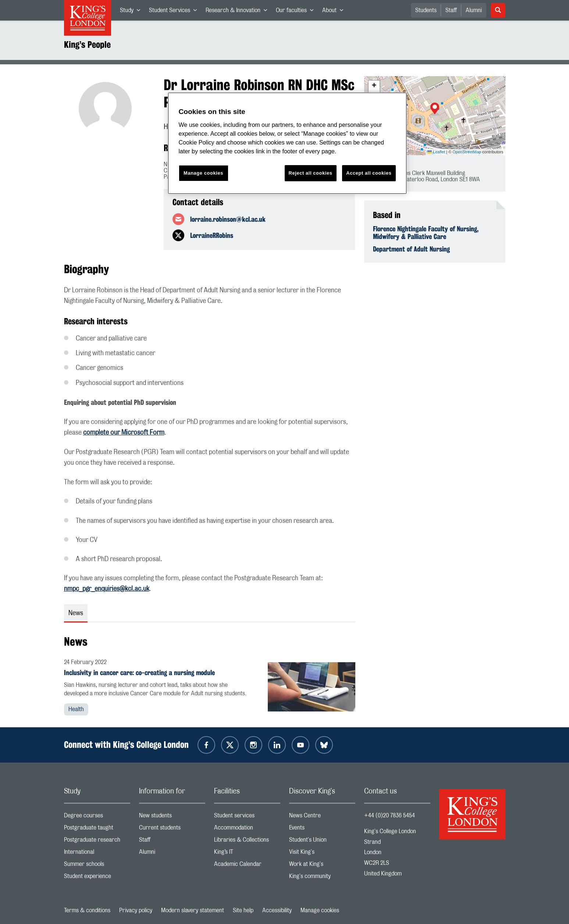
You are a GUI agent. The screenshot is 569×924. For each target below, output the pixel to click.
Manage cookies (320, 910)
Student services (247, 817)
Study (132, 12)
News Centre (322, 817)
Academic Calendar (247, 866)
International (97, 854)
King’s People (87, 44)
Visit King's (322, 854)
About (335, 12)
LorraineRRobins (212, 235)
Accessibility (277, 910)
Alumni (474, 10)
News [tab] (76, 613)
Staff (451, 10)
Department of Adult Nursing (411, 249)
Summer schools (97, 866)
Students (426, 10)
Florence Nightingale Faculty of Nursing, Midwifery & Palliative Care (426, 233)
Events (322, 829)
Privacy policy (136, 910)
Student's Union (322, 841)
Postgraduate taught (97, 829)
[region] (287, 143)
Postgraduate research (97, 841)
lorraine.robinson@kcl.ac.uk (228, 219)
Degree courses (97, 817)
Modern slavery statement (193, 910)
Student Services (175, 12)
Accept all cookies (369, 173)
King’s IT (247, 854)
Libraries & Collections (247, 841)
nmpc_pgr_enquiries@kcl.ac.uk (107, 589)
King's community (322, 878)
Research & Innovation (239, 12)
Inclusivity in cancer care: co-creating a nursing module (139, 673)
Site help (243, 910)
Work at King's (322, 866)
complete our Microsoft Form (124, 433)
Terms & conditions (87, 910)
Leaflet (436, 152)
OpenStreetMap (467, 152)
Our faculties (297, 12)
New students (172, 817)
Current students (172, 829)
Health (76, 709)
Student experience (97, 878)
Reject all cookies (311, 173)
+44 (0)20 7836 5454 (390, 816)
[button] (435, 109)
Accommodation (247, 829)
